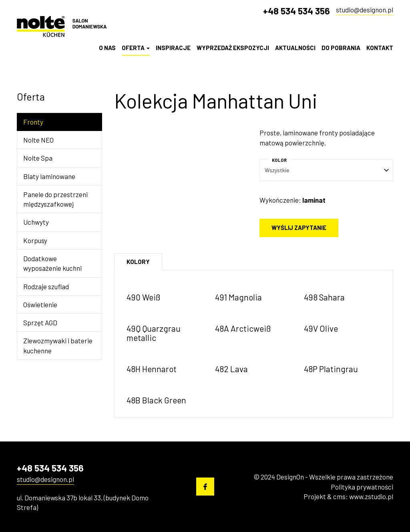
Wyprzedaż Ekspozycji (233, 48)
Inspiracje (173, 48)
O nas (107, 48)
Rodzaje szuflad (46, 286)
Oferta (136, 48)
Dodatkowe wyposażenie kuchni (52, 263)
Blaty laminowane (49, 176)
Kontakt (380, 48)
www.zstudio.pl (371, 496)
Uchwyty (36, 222)
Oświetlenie (40, 304)
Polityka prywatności (362, 487)
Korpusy (35, 240)
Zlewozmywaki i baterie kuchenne (58, 345)
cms (339, 496)
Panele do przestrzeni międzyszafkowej (55, 199)
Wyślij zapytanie (299, 228)
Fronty (33, 122)
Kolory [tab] (138, 262)
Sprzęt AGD (40, 322)
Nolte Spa (38, 158)
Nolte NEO (38, 140)
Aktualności (295, 48)
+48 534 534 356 (296, 11)
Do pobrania (341, 48)
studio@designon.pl (365, 10)
